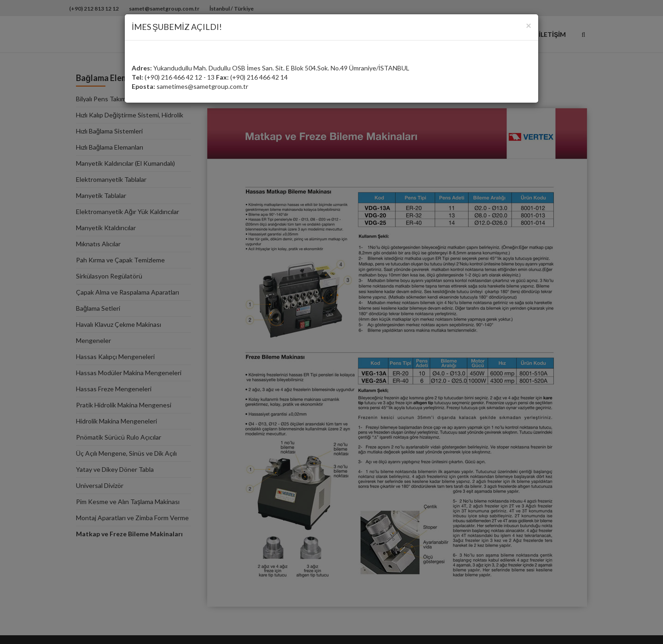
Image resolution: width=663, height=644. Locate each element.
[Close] (529, 25)
